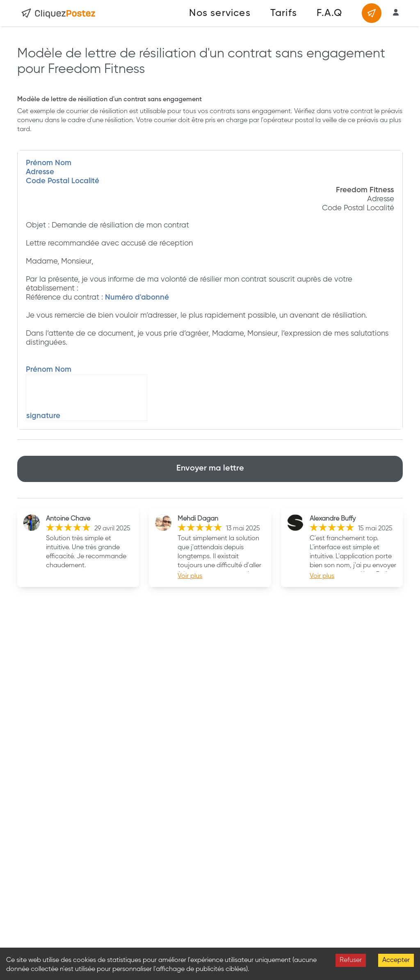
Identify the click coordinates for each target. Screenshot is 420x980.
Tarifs (284, 13)
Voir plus (190, 576)
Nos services (220, 13)
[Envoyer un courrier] (372, 13)
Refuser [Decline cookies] (351, 960)
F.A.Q (329, 13)
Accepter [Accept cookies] (396, 960)
